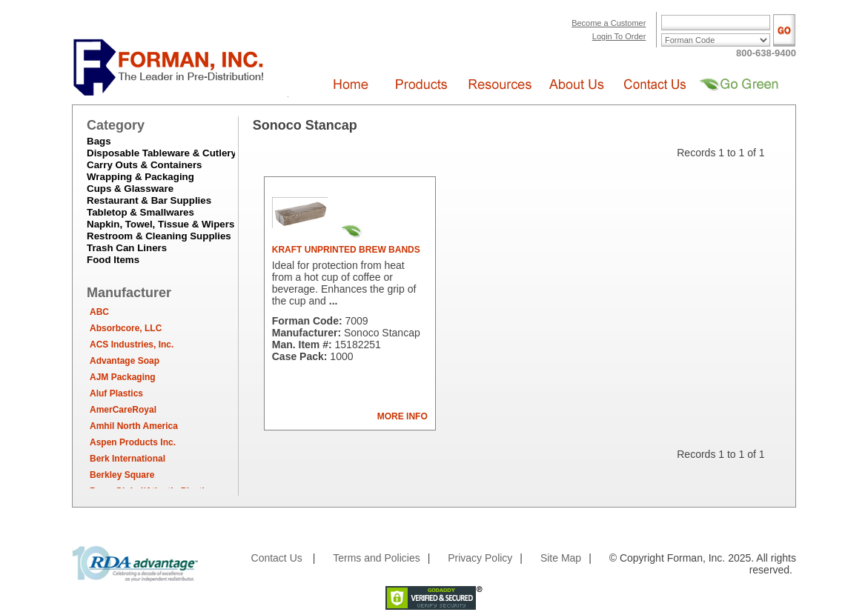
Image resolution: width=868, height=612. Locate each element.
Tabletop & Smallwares (140, 212)
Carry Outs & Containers (145, 165)
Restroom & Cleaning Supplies (159, 236)
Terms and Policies (377, 558)
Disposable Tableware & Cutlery (162, 153)
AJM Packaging (123, 377)
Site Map (561, 558)
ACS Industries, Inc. (132, 345)
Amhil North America (134, 426)
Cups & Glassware (130, 189)
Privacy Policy (480, 558)
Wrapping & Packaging (140, 177)
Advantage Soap (125, 361)
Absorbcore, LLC (126, 328)
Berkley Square (122, 475)
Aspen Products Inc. (133, 442)
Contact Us (277, 558)
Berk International (127, 459)
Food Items (113, 260)
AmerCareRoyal (123, 410)
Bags (99, 141)
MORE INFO (402, 416)
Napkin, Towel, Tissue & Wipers (160, 224)
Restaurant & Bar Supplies (149, 200)
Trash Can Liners (127, 248)
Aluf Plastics (116, 393)
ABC (99, 312)
